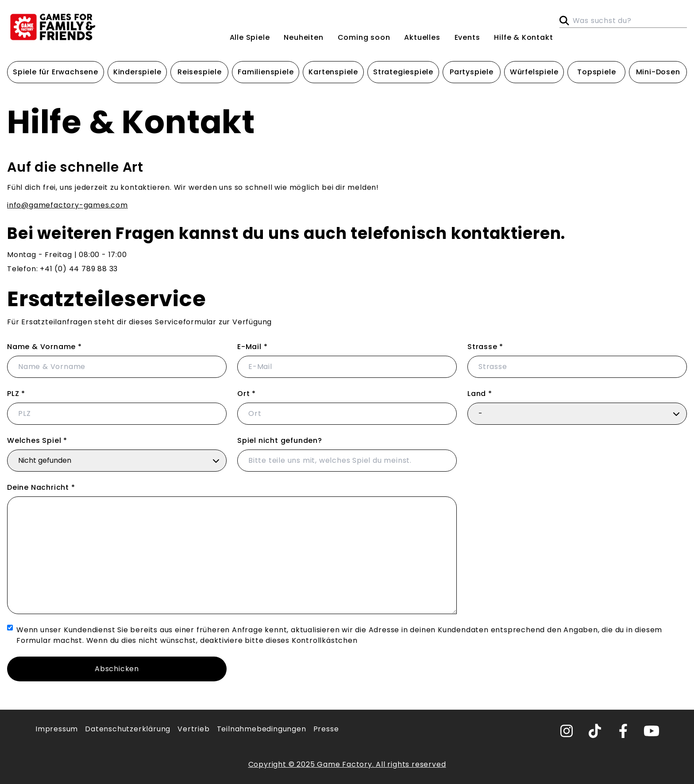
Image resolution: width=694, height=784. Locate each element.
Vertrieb (193, 729)
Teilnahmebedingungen (262, 729)
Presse (326, 729)
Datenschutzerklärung (128, 729)
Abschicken (117, 669)
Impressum (57, 729)
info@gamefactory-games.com (67, 205)
